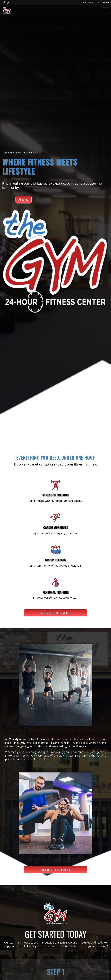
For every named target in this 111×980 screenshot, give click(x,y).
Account (104, 3)
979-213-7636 (88, 2)
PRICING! (24, 200)
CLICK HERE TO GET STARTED (56, 870)
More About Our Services (56, 613)
